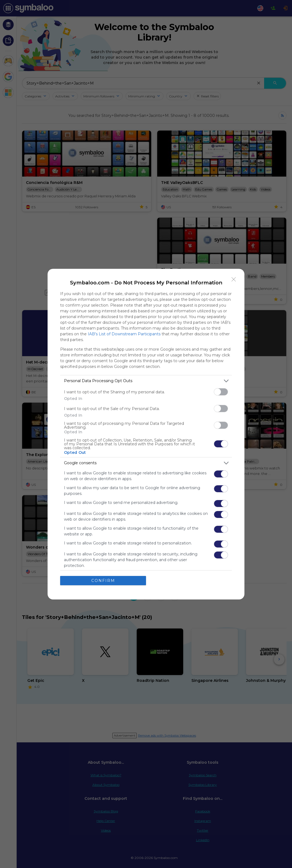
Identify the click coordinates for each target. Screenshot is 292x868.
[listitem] (146, 381)
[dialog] (146, 434)
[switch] (221, 392)
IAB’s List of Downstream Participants (124, 334)
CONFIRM (103, 581)
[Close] (234, 279)
